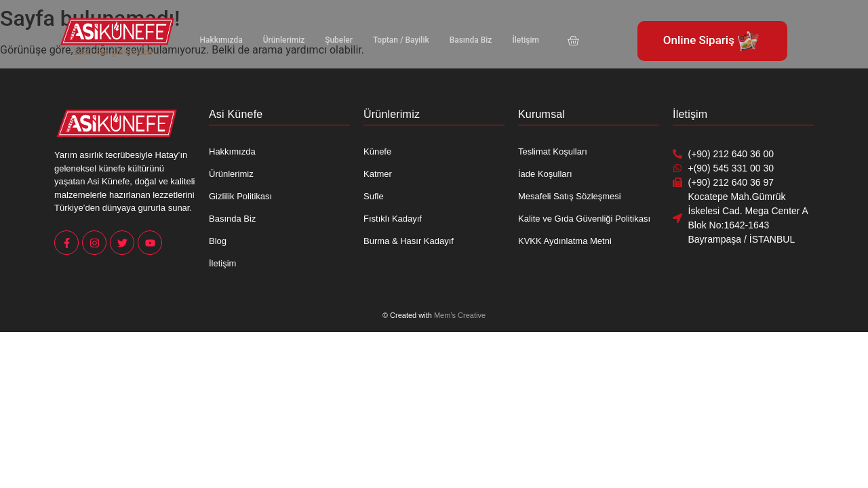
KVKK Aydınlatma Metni (565, 241)
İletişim (508, 40)
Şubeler (331, 40)
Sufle (374, 196)
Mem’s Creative (460, 315)
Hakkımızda (220, 40)
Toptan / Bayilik (390, 40)
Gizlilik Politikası (240, 196)
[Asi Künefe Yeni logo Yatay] (117, 31)
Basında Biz (456, 40)
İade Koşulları (545, 174)
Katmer (378, 174)
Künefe (377, 151)
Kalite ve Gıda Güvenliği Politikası (584, 219)
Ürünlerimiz (279, 40)
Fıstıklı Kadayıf (393, 219)
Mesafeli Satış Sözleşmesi (570, 196)
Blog (218, 241)
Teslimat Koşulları (553, 151)
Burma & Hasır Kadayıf (409, 241)
